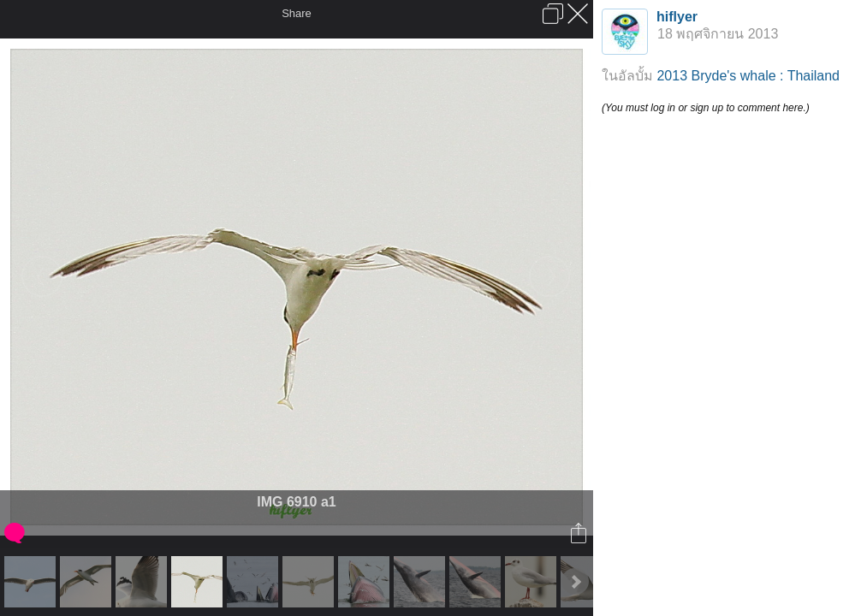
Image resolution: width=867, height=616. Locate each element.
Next (575, 582)
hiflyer (677, 17)
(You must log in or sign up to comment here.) (706, 108)
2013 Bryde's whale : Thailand (748, 76)
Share (297, 13)
